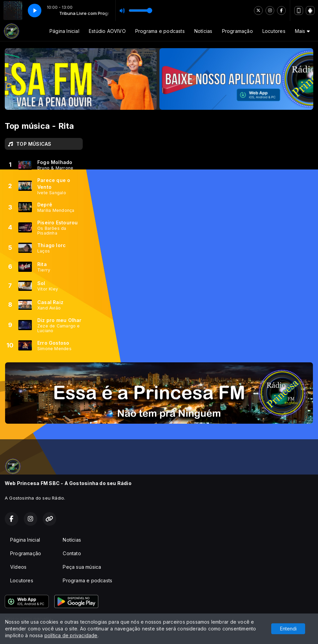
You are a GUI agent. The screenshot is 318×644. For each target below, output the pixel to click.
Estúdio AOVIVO (107, 31)
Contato (72, 553)
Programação (237, 31)
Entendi (288, 629)
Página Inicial (64, 31)
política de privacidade (71, 635)
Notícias (203, 31)
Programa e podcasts (160, 31)
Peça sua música (82, 567)
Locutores (274, 31)
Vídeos (18, 567)
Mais (302, 31)
